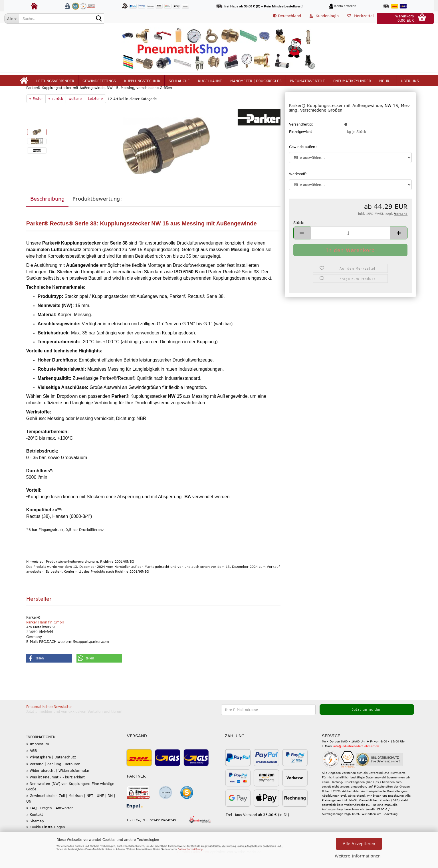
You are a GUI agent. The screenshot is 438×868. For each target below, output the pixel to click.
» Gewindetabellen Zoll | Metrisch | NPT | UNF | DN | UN (71, 812)
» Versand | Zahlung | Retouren (53, 777)
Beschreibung (47, 212)
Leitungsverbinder (55, 83)
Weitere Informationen (358, 856)
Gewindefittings (99, 83)
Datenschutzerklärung (190, 849)
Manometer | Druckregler (256, 83)
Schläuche (179, 83)
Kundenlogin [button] (324, 18)
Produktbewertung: (97, 212)
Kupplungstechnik (142, 83)
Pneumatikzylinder (352, 83)
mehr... (386, 83)
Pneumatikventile (307, 83)
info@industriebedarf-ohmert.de (356, 760)
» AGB (32, 764)
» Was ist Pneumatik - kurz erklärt (55, 791)
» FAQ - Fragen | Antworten (50, 821)
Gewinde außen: (303, 160)
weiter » (75, 112)
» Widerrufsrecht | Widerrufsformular (58, 784)
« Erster (36, 112)
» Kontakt (35, 828)
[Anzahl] (351, 246)
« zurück (56, 112)
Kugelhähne (210, 83)
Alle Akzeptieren (359, 844)
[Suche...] (12, 19)
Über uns (410, 83)
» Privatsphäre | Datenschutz (51, 771)
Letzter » (96, 112)
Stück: (299, 236)
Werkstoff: (298, 187)
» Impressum (38, 758)
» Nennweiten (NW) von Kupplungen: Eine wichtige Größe (70, 800)
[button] (287, 19)
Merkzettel (361, 18)
